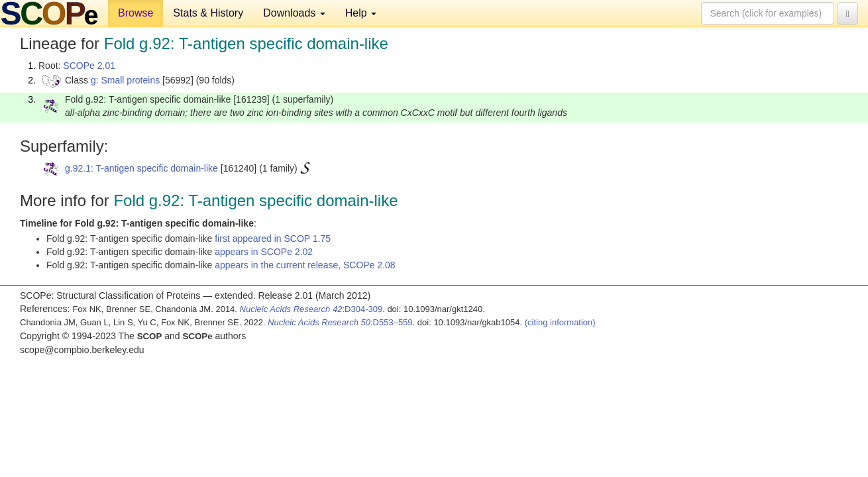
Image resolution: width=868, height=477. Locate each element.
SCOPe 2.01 (89, 66)
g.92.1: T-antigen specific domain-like (141, 168)
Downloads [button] (294, 13)
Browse (136, 13)
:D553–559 (340, 322)
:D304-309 (311, 309)
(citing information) (560, 322)
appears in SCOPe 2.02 (264, 252)
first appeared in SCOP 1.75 (273, 238)
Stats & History (208, 13)
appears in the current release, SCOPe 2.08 (305, 265)
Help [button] (361, 13)
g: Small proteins (125, 80)
